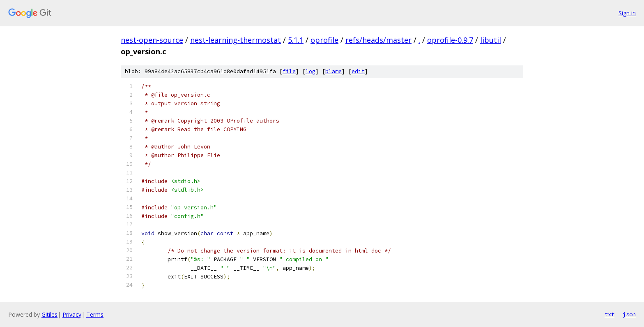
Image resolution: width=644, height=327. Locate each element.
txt (609, 314)
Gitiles (49, 314)
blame (333, 71)
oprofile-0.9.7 (450, 40)
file (289, 71)
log (310, 71)
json (629, 314)
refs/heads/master (378, 40)
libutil (491, 40)
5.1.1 (296, 40)
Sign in (627, 13)
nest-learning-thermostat (236, 40)
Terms (95, 314)
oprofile (324, 40)
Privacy (72, 314)
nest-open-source (152, 40)
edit (358, 71)
